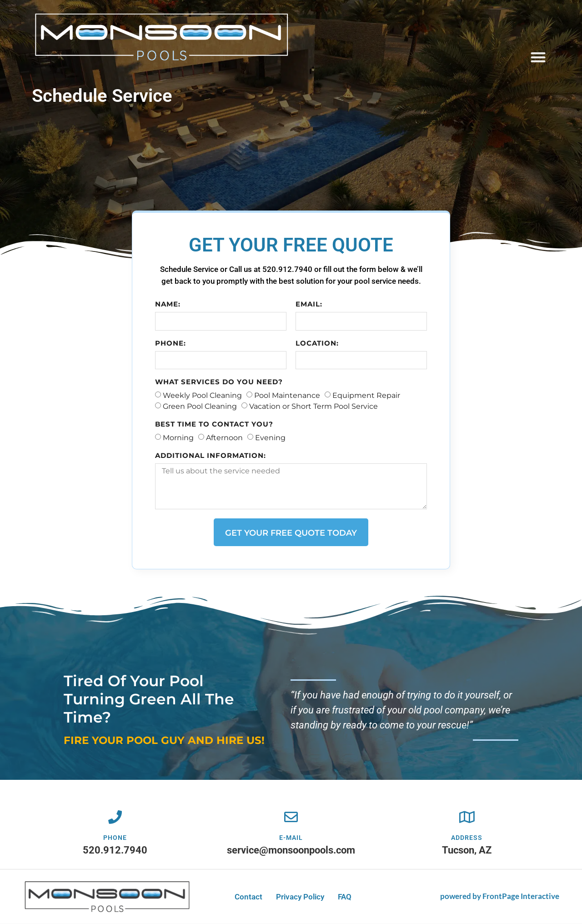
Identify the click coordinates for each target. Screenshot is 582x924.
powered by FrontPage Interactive (500, 896)
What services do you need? (219, 382)
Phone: (171, 344)
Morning (179, 438)
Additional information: (211, 456)
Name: (168, 304)
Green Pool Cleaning (200, 406)
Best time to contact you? (215, 424)
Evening (271, 438)
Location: (317, 344)
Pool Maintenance (288, 395)
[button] (539, 57)
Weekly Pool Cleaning (203, 395)
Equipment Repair (367, 395)
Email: (309, 304)
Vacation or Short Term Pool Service (314, 406)
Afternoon (225, 438)
